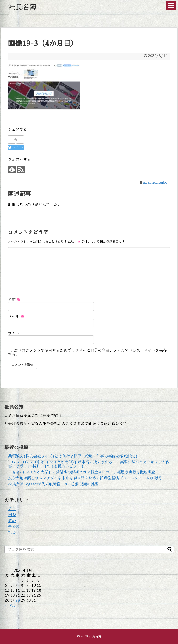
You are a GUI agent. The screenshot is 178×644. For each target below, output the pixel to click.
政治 (12, 521)
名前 (14, 300)
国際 (12, 515)
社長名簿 (22, 7)
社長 (12, 533)
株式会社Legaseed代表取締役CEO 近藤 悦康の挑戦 (53, 484)
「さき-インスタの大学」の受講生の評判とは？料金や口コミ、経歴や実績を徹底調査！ (84, 472)
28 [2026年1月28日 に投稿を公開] (18, 600)
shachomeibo (155, 182)
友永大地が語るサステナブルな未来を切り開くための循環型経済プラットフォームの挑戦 (85, 478)
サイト (14, 333)
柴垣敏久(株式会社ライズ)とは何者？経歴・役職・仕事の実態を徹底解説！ (73, 456)
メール (16, 317)
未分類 (14, 527)
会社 (12, 509)
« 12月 (10, 605)
